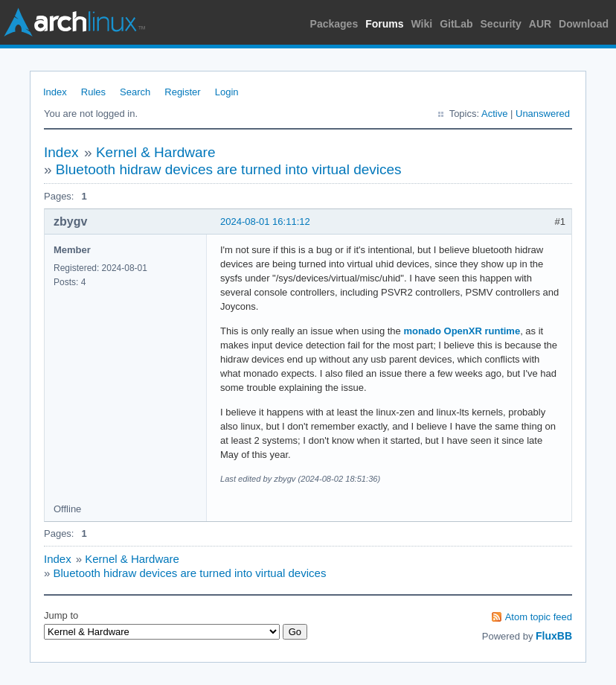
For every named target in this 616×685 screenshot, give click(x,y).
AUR (540, 24)
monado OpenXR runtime (462, 331)
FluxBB (554, 636)
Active (494, 114)
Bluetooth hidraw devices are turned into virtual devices (229, 169)
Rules (93, 92)
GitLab (456, 24)
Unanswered (543, 114)
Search (135, 92)
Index (55, 92)
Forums (384, 24)
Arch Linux (74, 22)
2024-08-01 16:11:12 (265, 222)
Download (584, 24)
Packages (334, 24)
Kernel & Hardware (156, 152)
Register (182, 92)
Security (501, 24)
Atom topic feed (539, 617)
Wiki (422, 24)
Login (227, 92)
